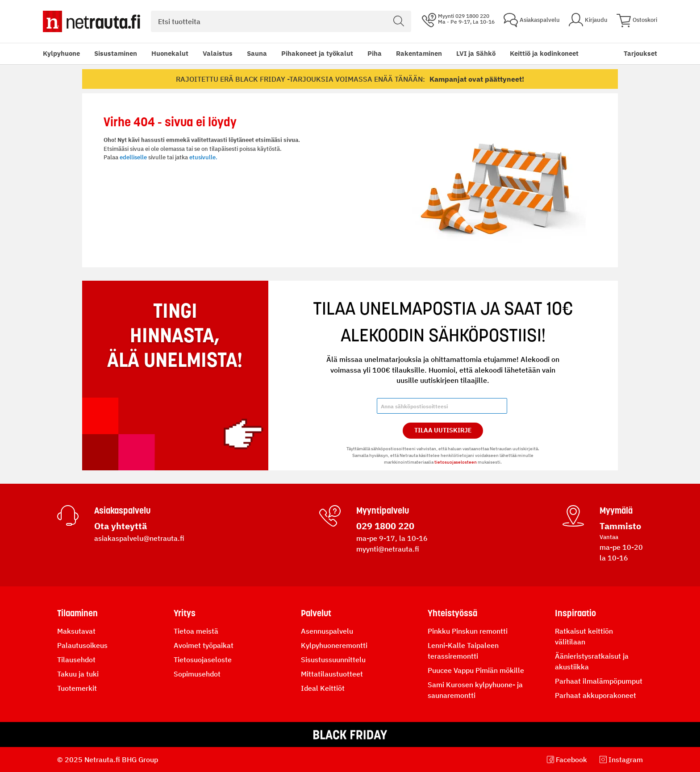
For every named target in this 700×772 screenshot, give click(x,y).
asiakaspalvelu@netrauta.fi (139, 538)
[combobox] (281, 21)
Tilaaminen (77, 613)
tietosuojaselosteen (456, 462)
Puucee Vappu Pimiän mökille (476, 670)
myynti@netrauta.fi (388, 549)
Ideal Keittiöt (323, 688)
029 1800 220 (385, 526)
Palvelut (316, 613)
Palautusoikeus (82, 645)
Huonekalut (170, 53)
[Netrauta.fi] (92, 21)
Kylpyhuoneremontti (334, 645)
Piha (375, 53)
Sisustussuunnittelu (333, 660)
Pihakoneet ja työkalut (317, 53)
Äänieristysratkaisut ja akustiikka (592, 661)
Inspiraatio (575, 613)
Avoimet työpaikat (204, 645)
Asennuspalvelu (327, 631)
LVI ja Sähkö (476, 53)
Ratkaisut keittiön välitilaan (584, 636)
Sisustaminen (116, 53)
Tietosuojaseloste (203, 660)
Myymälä (616, 511)
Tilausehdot (76, 660)
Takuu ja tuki (78, 674)
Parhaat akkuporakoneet (596, 695)
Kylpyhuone (61, 53)
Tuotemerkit (77, 688)
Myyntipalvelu (383, 511)
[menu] (311, 54)
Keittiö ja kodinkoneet (544, 53)
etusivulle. (203, 157)
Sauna (257, 53)
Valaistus (218, 53)
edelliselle (133, 157)
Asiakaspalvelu (122, 511)
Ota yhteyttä (121, 526)
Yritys (185, 613)
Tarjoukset (640, 53)
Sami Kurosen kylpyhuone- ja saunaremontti (475, 690)
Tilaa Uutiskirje (443, 430)
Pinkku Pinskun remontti (468, 631)
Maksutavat (76, 631)
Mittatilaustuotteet (332, 674)
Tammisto (620, 526)
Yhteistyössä (452, 613)
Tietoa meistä (196, 631)
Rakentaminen (419, 53)
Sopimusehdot (197, 674)
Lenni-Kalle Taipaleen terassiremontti (463, 651)
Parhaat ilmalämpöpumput (599, 681)
